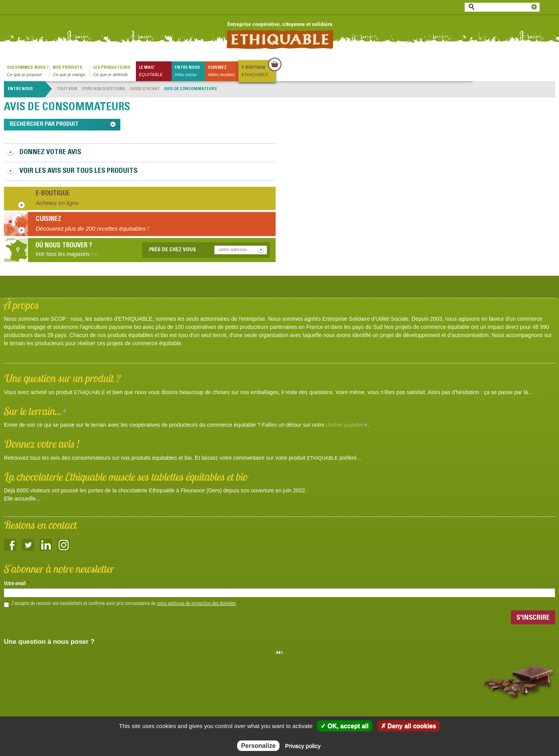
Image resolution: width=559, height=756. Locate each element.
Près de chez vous (173, 250)
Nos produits (71, 72)
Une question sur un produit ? (62, 378)
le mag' (155, 72)
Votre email (16, 584)
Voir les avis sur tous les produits (78, 171)
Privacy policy (303, 746)
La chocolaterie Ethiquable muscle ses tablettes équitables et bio (126, 477)
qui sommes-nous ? (28, 72)
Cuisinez (223, 72)
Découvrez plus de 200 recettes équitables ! (92, 229)
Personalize (258, 746)
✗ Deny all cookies (409, 726)
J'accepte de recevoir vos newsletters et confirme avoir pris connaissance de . (126, 604)
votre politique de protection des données (196, 604)
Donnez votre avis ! (42, 444)
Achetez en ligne (57, 203)
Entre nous (190, 72)
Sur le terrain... (35, 411)
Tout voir (67, 89)
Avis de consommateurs (191, 89)
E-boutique (258, 72)
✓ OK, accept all (345, 726)
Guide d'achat (145, 89)
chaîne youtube (347, 425)
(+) (537, 392)
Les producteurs (115, 72)
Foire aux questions (104, 89)
